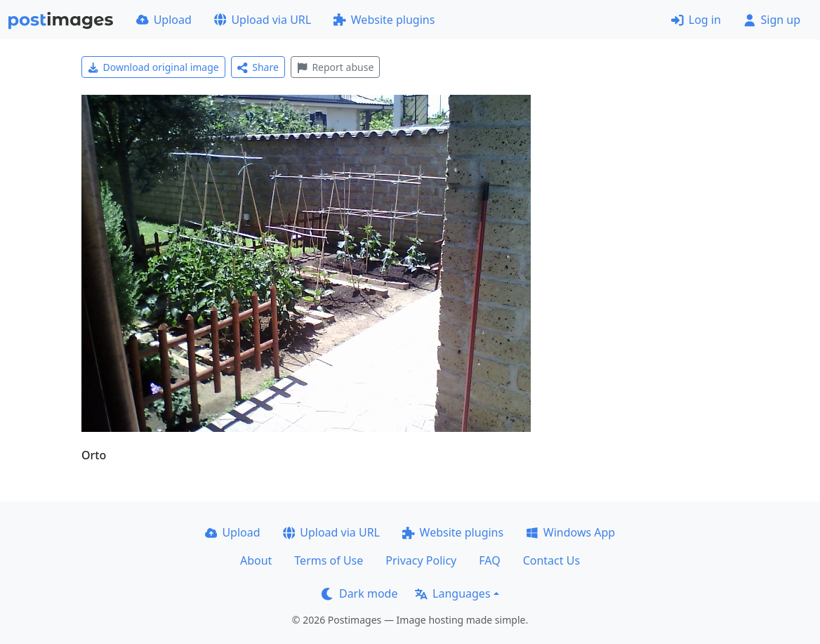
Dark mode (359, 593)
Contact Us (551, 560)
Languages (452, 593)
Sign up (772, 20)
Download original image (153, 67)
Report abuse (335, 67)
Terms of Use (329, 560)
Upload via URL (263, 20)
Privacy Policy (421, 560)
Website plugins (384, 20)
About (256, 560)
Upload (164, 20)
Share (258, 67)
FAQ (489, 560)
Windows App (570, 532)
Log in (696, 20)
